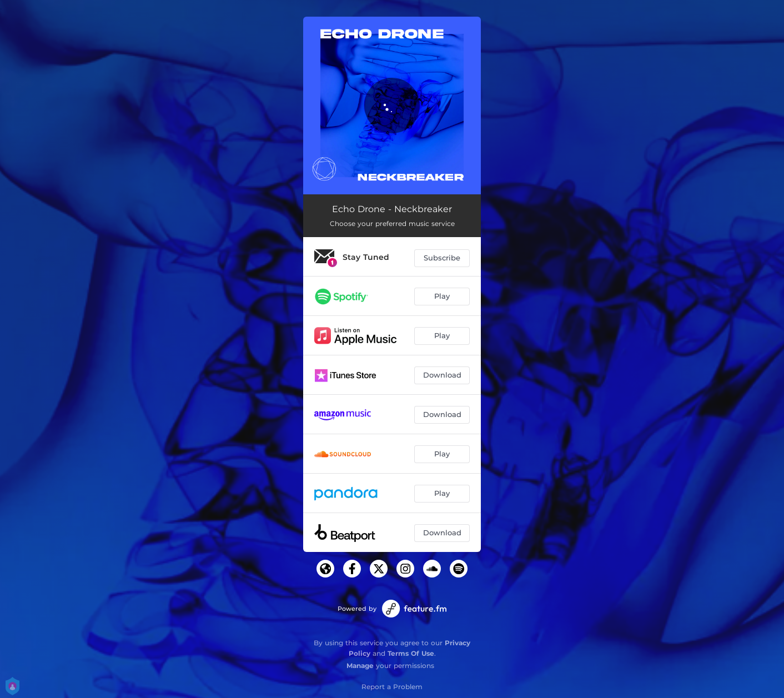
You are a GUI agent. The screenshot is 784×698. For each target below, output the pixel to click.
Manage (360, 666)
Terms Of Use (411, 653)
